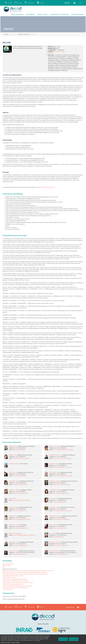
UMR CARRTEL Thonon (9, 577)
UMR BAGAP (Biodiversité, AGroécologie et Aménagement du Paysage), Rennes (25, 574)
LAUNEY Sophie (13, 507)
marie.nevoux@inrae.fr (60, 528)
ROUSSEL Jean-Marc (55, 542)
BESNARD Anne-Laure (56, 455)
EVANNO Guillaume (55, 481)
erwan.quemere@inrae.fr (20, 546)
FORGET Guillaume (14, 490)
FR (66, 3)
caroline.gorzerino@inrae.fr (61, 493)
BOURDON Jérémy (14, 464)
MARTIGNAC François (55, 516)
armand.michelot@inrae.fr (21, 528)
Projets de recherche (23, 34)
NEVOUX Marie (53, 525)
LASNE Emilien (53, 499)
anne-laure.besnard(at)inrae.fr (62, 458)
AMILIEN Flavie (13, 446)
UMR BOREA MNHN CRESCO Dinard (13, 576)
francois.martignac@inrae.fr (61, 519)
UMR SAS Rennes (8, 589)
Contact (20, 3)
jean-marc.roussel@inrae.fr (61, 546)
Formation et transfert (59, 15)
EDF (4, 567)
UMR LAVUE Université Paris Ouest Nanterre (15, 588)
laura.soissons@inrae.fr (19, 554)
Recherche (30, 15)
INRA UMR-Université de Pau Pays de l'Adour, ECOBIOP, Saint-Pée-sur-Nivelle (25, 572)
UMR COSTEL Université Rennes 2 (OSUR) (15, 579)
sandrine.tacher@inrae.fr (61, 554)
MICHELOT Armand (14, 525)
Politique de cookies (5, 642)
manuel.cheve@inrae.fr (20, 476)
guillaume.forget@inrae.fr (21, 493)
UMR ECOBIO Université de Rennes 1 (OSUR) (15, 581)
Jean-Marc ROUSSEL (59, 52)
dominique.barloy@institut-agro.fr (63, 450)
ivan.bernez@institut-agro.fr (21, 458)
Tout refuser (63, 639)
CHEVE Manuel (13, 472)
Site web (50, 53)
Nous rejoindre (77, 15)
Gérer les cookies (15, 642)
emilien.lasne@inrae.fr (60, 502)
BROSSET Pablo (54, 464)
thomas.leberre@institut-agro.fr (63, 511)
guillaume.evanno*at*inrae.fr (62, 485)
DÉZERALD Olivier (14, 481)
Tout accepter (74, 639)
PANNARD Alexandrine (15, 533)
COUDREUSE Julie (54, 472)
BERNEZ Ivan (13, 455)
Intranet (42, 3)
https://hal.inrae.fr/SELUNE (47, 187)
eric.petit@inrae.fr (59, 537)
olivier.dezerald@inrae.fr (20, 485)
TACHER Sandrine (54, 551)
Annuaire (10, 3)
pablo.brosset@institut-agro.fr (62, 467)
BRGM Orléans (7, 566)
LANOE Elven (13, 499)
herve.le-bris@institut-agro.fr (21, 519)
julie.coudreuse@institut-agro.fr (63, 476)
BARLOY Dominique (55, 446)
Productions (42, 15)
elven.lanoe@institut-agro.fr (21, 500)
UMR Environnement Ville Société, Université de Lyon (18, 583)
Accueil (6, 34)
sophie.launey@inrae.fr (20, 511)
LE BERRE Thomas (55, 507)
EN (68, 3)
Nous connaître (17, 15)
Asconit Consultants (8, 564)
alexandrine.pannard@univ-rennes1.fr (24, 535)
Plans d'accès (31, 3)
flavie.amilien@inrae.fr (19, 450)
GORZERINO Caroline (55, 490)
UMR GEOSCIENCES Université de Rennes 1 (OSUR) (17, 586)
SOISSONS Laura (14, 551)
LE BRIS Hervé (13, 516)
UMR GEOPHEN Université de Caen (13, 584)
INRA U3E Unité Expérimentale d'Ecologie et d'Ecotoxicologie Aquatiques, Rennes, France (28, 571)
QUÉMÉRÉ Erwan (14, 542)
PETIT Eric (52, 533)
